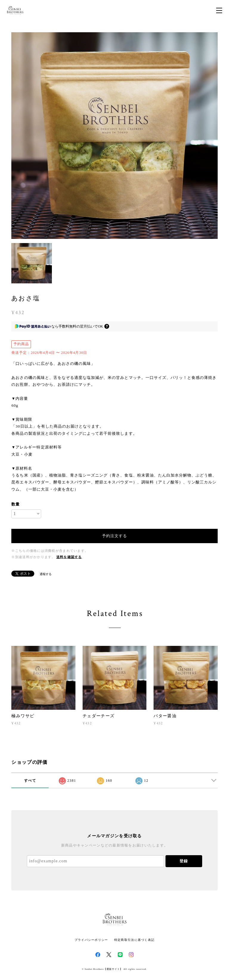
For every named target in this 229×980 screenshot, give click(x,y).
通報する (46, 574)
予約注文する (114, 536)
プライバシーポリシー (91, 940)
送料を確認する (69, 557)
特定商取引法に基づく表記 (134, 940)
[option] (114, 136)
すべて (30, 781)
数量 (16, 504)
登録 (184, 861)
